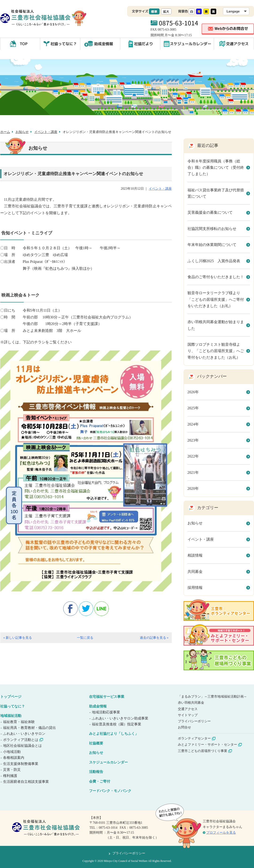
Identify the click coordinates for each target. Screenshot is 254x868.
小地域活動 (12, 752)
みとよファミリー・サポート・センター (210, 745)
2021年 (193, 472)
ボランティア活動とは (23, 740)
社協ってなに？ (64, 44)
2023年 (193, 440)
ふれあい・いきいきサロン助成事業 (120, 718)
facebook (70, 609)
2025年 (193, 408)
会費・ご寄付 (100, 781)
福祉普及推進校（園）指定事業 (117, 724)
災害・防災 (12, 770)
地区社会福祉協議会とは (23, 746)
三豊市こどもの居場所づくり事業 (205, 751)
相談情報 (195, 555)
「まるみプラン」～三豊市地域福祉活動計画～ (212, 697)
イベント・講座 (46, 132)
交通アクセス (237, 44)
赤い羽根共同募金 (191, 703)
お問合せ (184, 727)
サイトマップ (188, 715)
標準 (154, 12)
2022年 (193, 456)
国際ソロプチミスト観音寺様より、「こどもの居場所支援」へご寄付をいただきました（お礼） (216, 351)
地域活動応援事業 (106, 712)
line (102, 609)
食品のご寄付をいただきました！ (216, 277)
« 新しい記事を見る (18, 638)
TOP (24, 44)
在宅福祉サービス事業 (107, 697)
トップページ (11, 697)
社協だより (144, 44)
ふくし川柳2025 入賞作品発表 (214, 261)
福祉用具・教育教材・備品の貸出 (30, 728)
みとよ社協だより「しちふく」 (114, 734)
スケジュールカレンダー (191, 44)
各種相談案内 (14, 758)
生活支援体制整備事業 (21, 764)
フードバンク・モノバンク (110, 791)
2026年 (193, 392)
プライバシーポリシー (194, 721)
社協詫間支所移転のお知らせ (212, 229)
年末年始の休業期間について (212, 245)
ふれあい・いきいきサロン (25, 734)
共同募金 (195, 572)
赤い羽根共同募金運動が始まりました (216, 325)
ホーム (5, 132)
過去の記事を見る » (154, 638)
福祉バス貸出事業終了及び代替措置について (216, 193)
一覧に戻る (85, 638)
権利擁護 (10, 776)
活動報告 (96, 772)
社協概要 (96, 743)
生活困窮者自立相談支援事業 (26, 782)
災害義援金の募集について (210, 212)
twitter (86, 609)
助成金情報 (104, 44)
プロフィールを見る (221, 833)
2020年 (193, 488)
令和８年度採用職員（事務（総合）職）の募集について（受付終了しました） (216, 168)
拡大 (166, 12)
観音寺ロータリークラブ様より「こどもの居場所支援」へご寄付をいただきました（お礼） (216, 299)
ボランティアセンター (197, 738)
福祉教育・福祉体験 (19, 722)
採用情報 (195, 588)
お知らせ (22, 132)
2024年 (193, 424)
